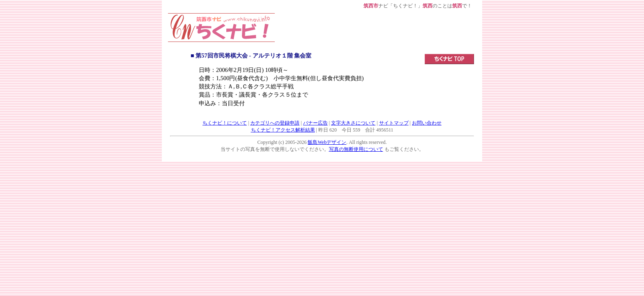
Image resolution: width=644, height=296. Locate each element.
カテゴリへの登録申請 (275, 123)
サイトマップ (394, 123)
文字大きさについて (353, 123)
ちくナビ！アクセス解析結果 (283, 130)
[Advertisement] (375, 32)
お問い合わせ (427, 123)
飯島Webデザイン (327, 142)
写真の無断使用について (356, 149)
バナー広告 (315, 123)
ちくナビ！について (225, 123)
